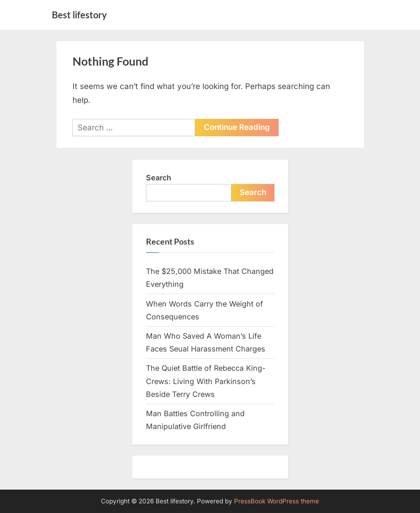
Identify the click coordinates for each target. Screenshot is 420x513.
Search (159, 178)
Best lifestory (79, 15)
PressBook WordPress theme (277, 501)
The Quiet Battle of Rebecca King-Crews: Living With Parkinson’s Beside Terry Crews (206, 381)
